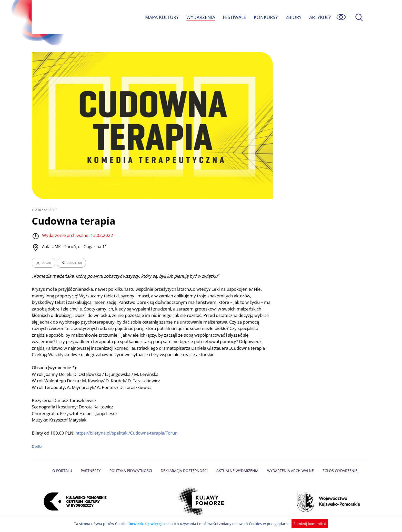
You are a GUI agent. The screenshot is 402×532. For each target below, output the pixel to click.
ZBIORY (293, 17)
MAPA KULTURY (161, 17)
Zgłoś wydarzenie (338, 471)
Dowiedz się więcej (147, 524)
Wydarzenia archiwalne (289, 471)
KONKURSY (266, 17)
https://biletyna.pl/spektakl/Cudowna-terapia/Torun (128, 433)
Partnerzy (93, 471)
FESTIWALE (234, 17)
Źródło (37, 446)
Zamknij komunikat (307, 524)
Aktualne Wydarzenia (237, 471)
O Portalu (64, 471)
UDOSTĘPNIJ (71, 263)
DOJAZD (43, 263)
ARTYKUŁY (320, 17)
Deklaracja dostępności (185, 471)
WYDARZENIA (200, 17)
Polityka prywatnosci (132, 471)
